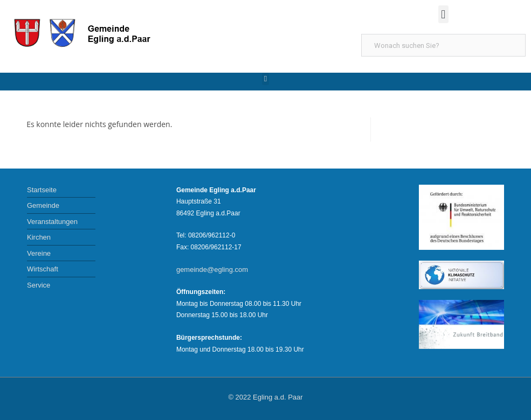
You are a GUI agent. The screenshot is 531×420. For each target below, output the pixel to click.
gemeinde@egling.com (212, 269)
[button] (443, 14)
